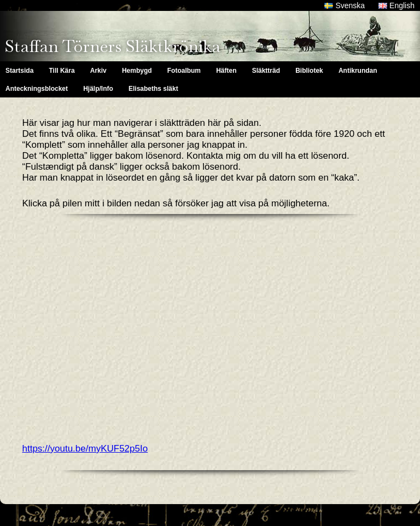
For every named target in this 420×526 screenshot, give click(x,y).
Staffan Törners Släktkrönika (113, 46)
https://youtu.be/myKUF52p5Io (85, 449)
